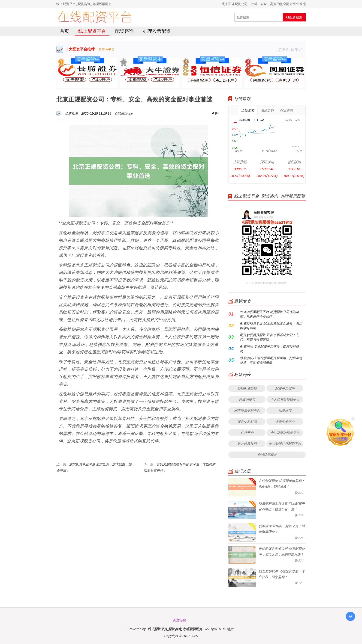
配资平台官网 (285, 388)
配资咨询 (124, 31)
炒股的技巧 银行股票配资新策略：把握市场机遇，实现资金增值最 (271, 360)
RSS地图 (211, 629)
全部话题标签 (267, 455)
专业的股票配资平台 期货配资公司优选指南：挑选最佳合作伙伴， (269, 314)
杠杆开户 (247, 433)
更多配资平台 (292, 49)
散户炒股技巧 (247, 444)
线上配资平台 (92, 31)
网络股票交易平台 (247, 410)
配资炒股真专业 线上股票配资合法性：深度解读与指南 (271, 326)
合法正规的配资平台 (285, 433)
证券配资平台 (285, 421)
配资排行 (285, 410)
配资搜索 (294, 17)
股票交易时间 (247, 421)
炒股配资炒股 (247, 388)
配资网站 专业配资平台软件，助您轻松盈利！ (269, 349)
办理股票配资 (157, 31)
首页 (64, 31)
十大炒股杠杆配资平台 (285, 444)
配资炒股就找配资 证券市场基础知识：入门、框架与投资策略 (269, 337)
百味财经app (124, 113)
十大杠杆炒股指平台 (285, 399)
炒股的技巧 (247, 399)
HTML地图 (226, 629)
